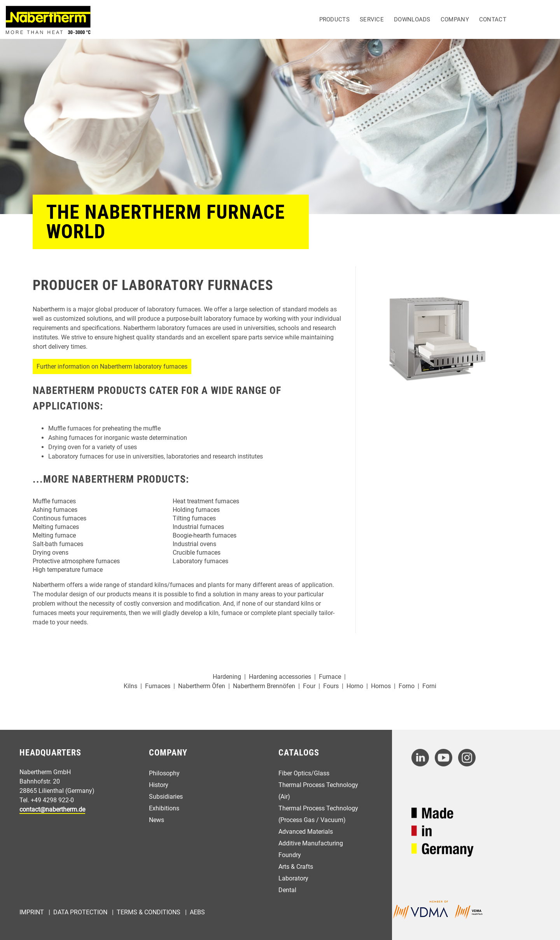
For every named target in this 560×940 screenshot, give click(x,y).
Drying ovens (51, 553)
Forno (407, 686)
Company (455, 19)
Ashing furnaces (55, 510)
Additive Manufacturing (311, 843)
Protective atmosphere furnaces (76, 561)
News (157, 820)
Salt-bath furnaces (58, 544)
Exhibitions (164, 808)
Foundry (290, 855)
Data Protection (80, 912)
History (159, 785)
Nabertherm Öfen (202, 686)
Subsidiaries (166, 797)
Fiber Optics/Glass (304, 773)
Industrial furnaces (198, 527)
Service (372, 19)
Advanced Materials (306, 832)
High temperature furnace (68, 570)
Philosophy (164, 773)
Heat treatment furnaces (206, 501)
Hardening (227, 677)
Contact (493, 19)
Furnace (330, 677)
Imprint (32, 912)
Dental (287, 890)
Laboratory (293, 878)
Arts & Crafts (296, 867)
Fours (331, 686)
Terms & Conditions (149, 912)
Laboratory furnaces (200, 561)
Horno (355, 686)
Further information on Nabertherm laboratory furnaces (112, 366)
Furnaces (158, 686)
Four (309, 686)
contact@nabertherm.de (52, 809)
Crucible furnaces (197, 553)
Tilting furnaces (194, 518)
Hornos (381, 686)
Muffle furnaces (54, 501)
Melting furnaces (56, 527)
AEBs (197, 912)
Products (334, 19)
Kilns (130, 686)
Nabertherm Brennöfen (264, 686)
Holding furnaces (196, 510)
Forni (429, 686)
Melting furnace (54, 535)
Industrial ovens (194, 544)
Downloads (412, 19)
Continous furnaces (59, 518)
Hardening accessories (280, 677)
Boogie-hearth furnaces (205, 535)
